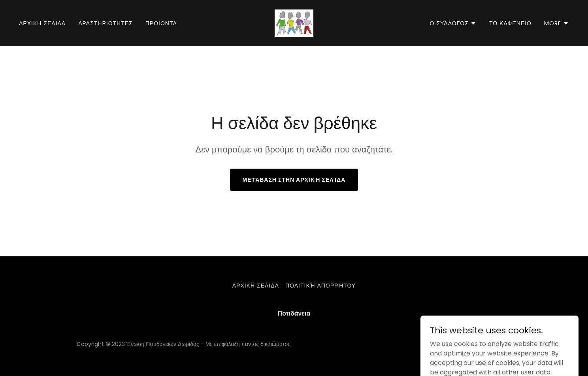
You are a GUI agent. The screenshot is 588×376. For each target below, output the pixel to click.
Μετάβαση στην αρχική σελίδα (294, 180)
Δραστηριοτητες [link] (106, 23)
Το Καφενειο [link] (510, 23)
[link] (294, 23)
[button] (453, 23)
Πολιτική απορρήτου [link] (320, 286)
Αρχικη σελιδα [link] (42, 23)
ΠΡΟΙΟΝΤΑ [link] (161, 23)
